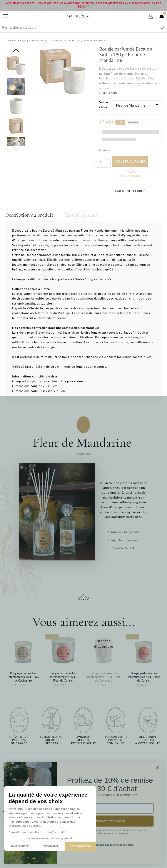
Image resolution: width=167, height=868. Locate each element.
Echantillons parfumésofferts (51, 740)
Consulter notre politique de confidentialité (38, 832)
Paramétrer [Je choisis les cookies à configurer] (50, 846)
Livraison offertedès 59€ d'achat (84, 740)
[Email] (119, 808)
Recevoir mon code (119, 821)
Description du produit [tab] (29, 215)
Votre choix (104, 105)
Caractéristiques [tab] (80, 215)
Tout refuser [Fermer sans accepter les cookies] (19, 846)
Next (16, 149)
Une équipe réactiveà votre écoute (148, 740)
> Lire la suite (109, 93)
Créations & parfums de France (19, 740)
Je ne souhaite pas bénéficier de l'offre (119, 845)
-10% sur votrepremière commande (116, 740)
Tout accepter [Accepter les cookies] (80, 846)
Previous (16, 50)
